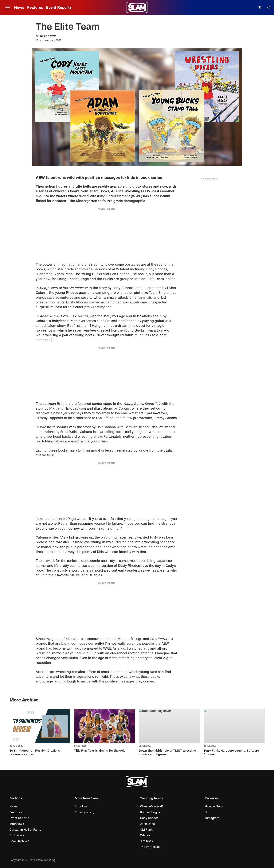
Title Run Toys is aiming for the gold (100, 751)
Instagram (212, 818)
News (19, 8)
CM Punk (146, 830)
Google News (215, 806)
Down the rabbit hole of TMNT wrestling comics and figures (168, 752)
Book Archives (19, 841)
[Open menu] (7, 8)
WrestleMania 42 (152, 806)
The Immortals (150, 847)
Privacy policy (84, 812)
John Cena (147, 824)
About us (81, 806)
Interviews (17, 824)
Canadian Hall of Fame (25, 830)
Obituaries (17, 835)
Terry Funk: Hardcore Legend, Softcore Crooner (231, 752)
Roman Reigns (150, 812)
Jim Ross (146, 841)
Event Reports (59, 8)
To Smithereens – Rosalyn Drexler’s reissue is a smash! (35, 752)
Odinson (146, 835)
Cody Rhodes (149, 818)
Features (35, 8)
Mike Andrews (46, 36)
